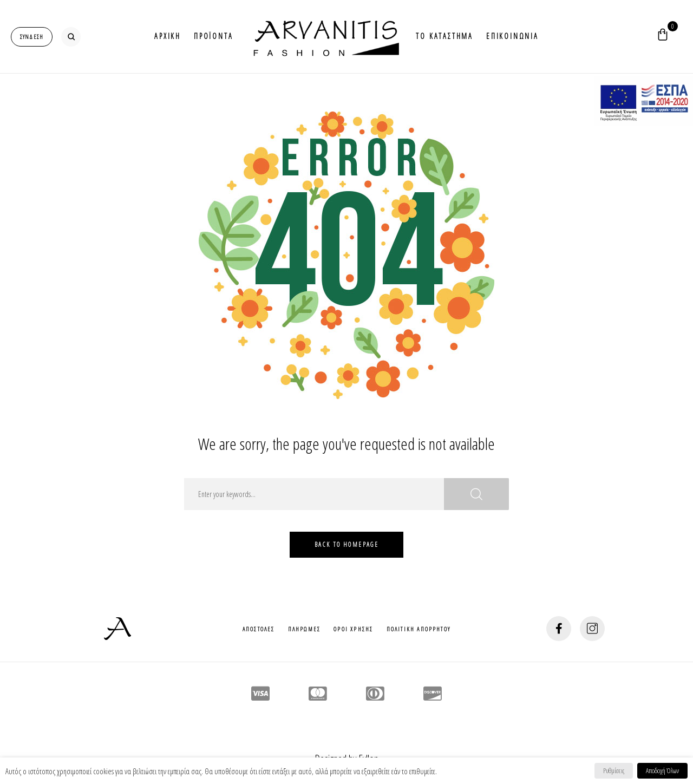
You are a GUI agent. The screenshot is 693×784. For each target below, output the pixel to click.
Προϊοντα (213, 36)
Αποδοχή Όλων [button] (662, 770)
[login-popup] (32, 37)
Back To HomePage (346, 544)
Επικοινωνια (512, 36)
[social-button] (559, 629)
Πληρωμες (305, 629)
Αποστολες (259, 629)
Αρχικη (168, 36)
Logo (324, 37)
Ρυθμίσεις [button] (614, 770)
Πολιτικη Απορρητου (419, 629)
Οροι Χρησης (353, 629)
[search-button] (71, 37)
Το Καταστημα (444, 36)
